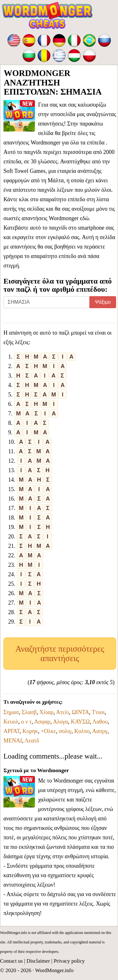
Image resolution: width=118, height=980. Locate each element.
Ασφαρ (42, 722)
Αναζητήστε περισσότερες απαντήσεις (60, 654)
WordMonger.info (54, 970)
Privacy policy (69, 961)
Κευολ (11, 722)
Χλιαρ (46, 712)
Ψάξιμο (103, 302)
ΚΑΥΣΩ (80, 722)
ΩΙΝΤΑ (80, 712)
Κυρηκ (30, 731)
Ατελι (62, 712)
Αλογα (60, 722)
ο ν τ (26, 722)
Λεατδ (32, 741)
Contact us (11, 961)
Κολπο (82, 731)
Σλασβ (29, 712)
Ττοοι (98, 712)
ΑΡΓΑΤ (11, 731)
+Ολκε (48, 731)
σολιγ (65, 731)
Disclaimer (38, 961)
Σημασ (11, 712)
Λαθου (100, 722)
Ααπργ (100, 731)
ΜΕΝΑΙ (13, 741)
